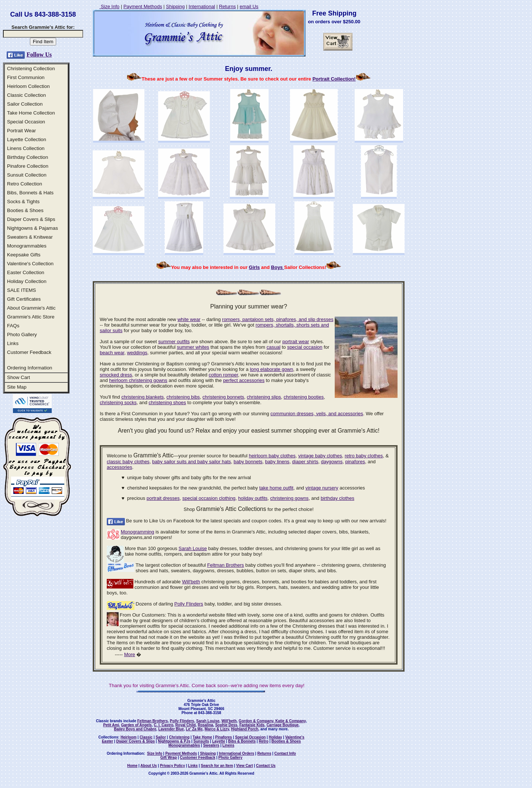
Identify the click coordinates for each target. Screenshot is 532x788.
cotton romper (224, 375)
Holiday (275, 737)
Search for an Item (217, 766)
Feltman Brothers (226, 565)
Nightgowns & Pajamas (33, 228)
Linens (228, 745)
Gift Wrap (169, 758)
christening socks (118, 402)
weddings (137, 353)
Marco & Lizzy (217, 729)
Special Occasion (26, 122)
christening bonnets (223, 397)
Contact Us (266, 766)
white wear (189, 319)
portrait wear (296, 342)
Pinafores (224, 737)
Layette (219, 741)
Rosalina (205, 725)
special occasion (305, 347)
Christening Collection (31, 69)
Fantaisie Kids (252, 725)
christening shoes (167, 402)
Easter (108, 741)
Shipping (175, 6)
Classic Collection (26, 95)
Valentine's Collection (30, 264)
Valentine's (295, 737)
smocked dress (116, 375)
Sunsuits (201, 741)
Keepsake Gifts (24, 255)
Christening (179, 737)
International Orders (237, 753)
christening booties (304, 397)
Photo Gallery (22, 335)
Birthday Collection (28, 157)
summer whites (193, 347)
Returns (228, 6)
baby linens (277, 462)
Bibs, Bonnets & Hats (30, 193)
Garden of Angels (137, 725)
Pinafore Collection (28, 166)
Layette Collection (27, 139)
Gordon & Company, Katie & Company (272, 721)
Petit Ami (111, 725)
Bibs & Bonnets (242, 741)
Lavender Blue (171, 729)
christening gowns (289, 498)
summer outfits (174, 342)
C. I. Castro (163, 725)
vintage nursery (322, 488)
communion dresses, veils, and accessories (317, 414)
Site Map (17, 387)
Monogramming (137, 532)
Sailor (161, 737)
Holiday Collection (27, 281)
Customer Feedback (29, 352)
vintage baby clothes (320, 456)
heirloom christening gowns (138, 380)
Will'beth (191, 582)
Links (13, 343)
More (130, 654)
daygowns (332, 462)
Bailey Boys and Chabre (135, 729)
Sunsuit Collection (27, 175)
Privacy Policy (173, 766)
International (202, 6)
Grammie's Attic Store (31, 317)
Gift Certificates (24, 299)
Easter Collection (26, 272)
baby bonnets (248, 462)
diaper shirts (305, 462)
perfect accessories (244, 380)
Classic (146, 737)
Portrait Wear (21, 131)
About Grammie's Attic (31, 308)
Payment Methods (143, 6)
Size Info (109, 6)
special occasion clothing (209, 498)
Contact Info (285, 753)
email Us (249, 6)
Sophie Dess (226, 725)
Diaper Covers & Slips (31, 219)
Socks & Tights (23, 202)
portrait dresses (163, 498)
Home (132, 766)
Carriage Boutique (282, 725)
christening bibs (183, 397)
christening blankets (142, 397)
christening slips (264, 397)
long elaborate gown (271, 369)
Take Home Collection (31, 113)
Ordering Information (30, 368)
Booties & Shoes (25, 210)
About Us (149, 766)
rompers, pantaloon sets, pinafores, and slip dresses (278, 319)
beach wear (112, 353)
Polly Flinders (189, 604)
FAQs (13, 326)
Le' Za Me (194, 729)
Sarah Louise (193, 548)
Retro (263, 741)
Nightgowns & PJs (174, 741)
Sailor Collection (25, 104)
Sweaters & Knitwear (30, 237)
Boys (278, 267)
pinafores (355, 462)
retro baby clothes (364, 456)
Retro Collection (25, 184)
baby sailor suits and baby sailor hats (192, 462)
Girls (255, 267)
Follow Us (39, 54)
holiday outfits (253, 498)
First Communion (26, 77)
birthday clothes (337, 498)
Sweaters (211, 745)
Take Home (202, 737)
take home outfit (277, 488)
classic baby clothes (128, 462)
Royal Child (186, 725)
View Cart (244, 766)
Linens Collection (26, 148)
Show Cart (18, 377)
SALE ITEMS (22, 290)
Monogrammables (27, 246)
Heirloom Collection (28, 86)
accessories (120, 467)
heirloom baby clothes (272, 456)
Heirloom (128, 737)
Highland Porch (245, 729)
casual (273, 347)
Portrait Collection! (334, 79)
